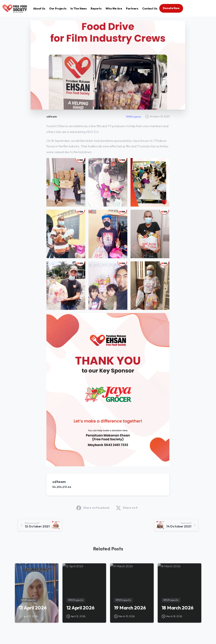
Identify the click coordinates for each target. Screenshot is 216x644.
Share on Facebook (93, 508)
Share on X (127, 508)
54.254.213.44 (62, 487)
